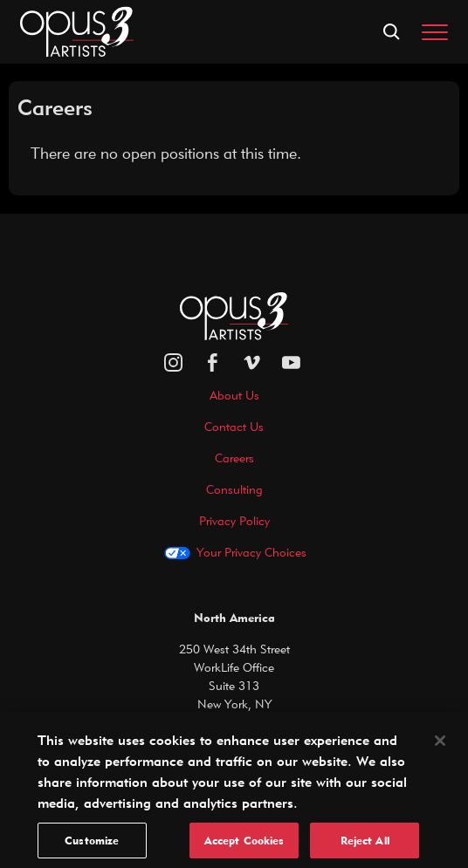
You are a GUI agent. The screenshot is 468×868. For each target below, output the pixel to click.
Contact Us (234, 427)
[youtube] (291, 362)
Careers (234, 458)
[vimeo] (252, 362)
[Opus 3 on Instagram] (173, 362)
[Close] (440, 748)
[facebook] (213, 362)
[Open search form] (392, 32)
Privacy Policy (234, 521)
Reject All (365, 847)
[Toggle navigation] (435, 32)
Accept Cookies (244, 847)
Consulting (234, 489)
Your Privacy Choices (251, 552)
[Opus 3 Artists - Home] (77, 30)
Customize (92, 847)
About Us (234, 395)
